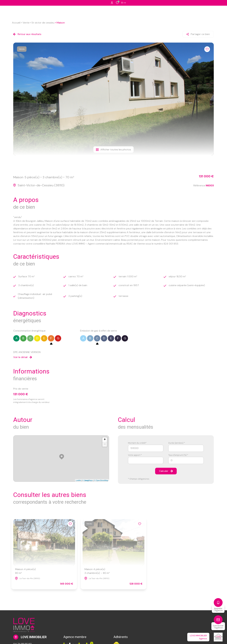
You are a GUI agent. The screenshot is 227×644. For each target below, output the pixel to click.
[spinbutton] (186, 460)
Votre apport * (135, 455)
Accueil (16, 23)
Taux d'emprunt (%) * (178, 455)
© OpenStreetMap (101, 480)
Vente (26, 23)
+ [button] (105, 440)
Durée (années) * (177, 443)
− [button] (105, 444)
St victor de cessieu (43, 23)
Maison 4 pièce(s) (25, 571)
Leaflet (78, 480)
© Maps (88, 480)
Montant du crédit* (137, 443)
